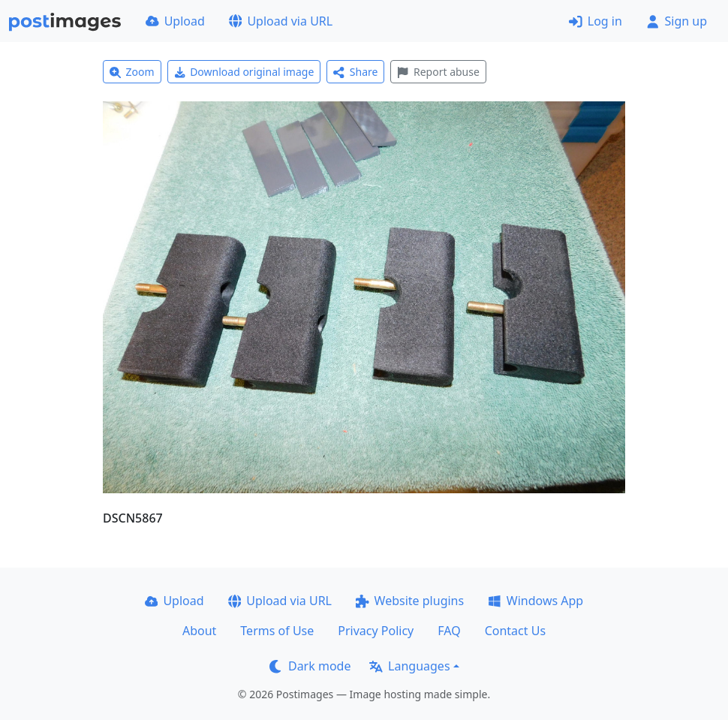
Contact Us (515, 631)
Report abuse (438, 72)
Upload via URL (281, 21)
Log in (596, 21)
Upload (175, 21)
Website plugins (410, 601)
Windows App (535, 601)
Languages (409, 666)
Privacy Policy (376, 631)
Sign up (677, 21)
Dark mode (310, 666)
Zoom (132, 72)
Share (355, 72)
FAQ (449, 631)
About (199, 631)
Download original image (244, 72)
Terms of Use (277, 631)
